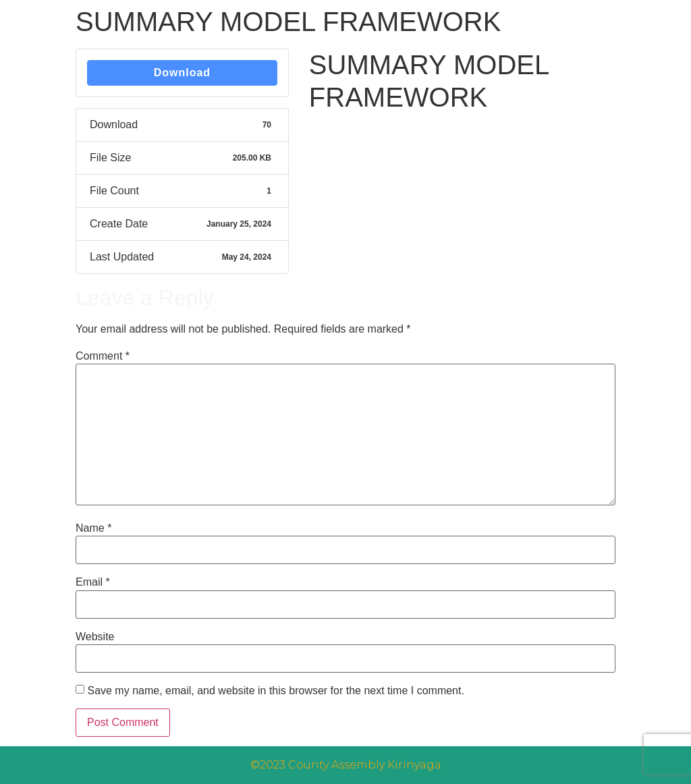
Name (93, 528)
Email (93, 582)
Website (95, 637)
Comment (103, 356)
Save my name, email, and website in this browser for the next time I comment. (275, 691)
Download (182, 73)
